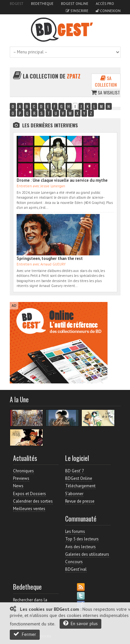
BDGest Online (75, 4)
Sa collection (106, 81)
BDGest (17, 4)
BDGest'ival (76, 569)
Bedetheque (42, 4)
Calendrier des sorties (33, 501)
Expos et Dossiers (29, 494)
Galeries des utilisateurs (87, 554)
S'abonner (74, 494)
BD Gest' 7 (75, 471)
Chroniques (23, 471)
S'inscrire (77, 11)
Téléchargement (80, 486)
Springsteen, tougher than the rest (50, 258)
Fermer (25, 634)
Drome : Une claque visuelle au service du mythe (62, 180)
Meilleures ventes (29, 509)
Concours (74, 562)
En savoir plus (80, 623)
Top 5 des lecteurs (82, 539)
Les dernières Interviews (50, 125)
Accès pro (105, 4)
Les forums (75, 531)
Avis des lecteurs (80, 547)
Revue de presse (80, 501)
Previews (21, 478)
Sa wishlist (106, 92)
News (18, 486)
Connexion (108, 11)
